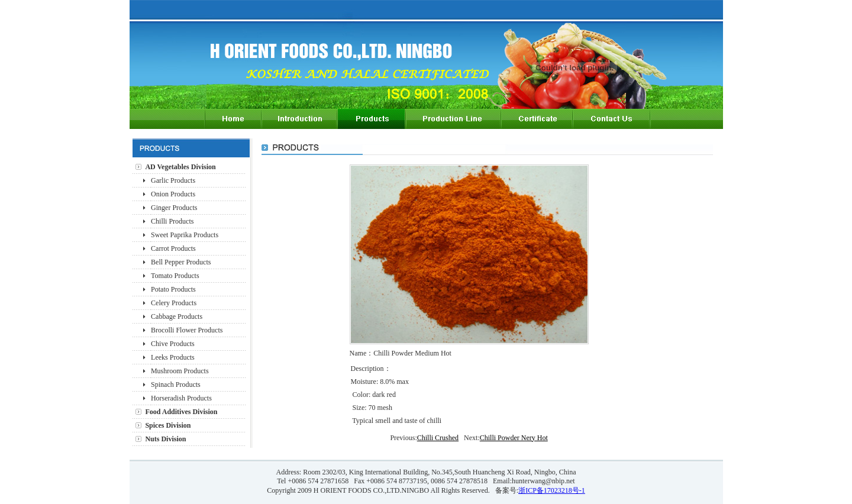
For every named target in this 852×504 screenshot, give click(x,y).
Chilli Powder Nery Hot (514, 438)
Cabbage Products (177, 316)
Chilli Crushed (438, 438)
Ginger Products (174, 208)
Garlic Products (173, 180)
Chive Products (173, 344)
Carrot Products (173, 248)
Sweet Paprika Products (185, 235)
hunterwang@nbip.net (543, 481)
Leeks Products (173, 357)
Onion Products (173, 194)
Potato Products (173, 289)
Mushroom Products (180, 371)
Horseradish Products (181, 398)
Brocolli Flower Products (187, 330)
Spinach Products (176, 385)
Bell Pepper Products (181, 262)
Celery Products (174, 303)
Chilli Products (172, 221)
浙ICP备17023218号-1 (552, 490)
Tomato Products (175, 276)
